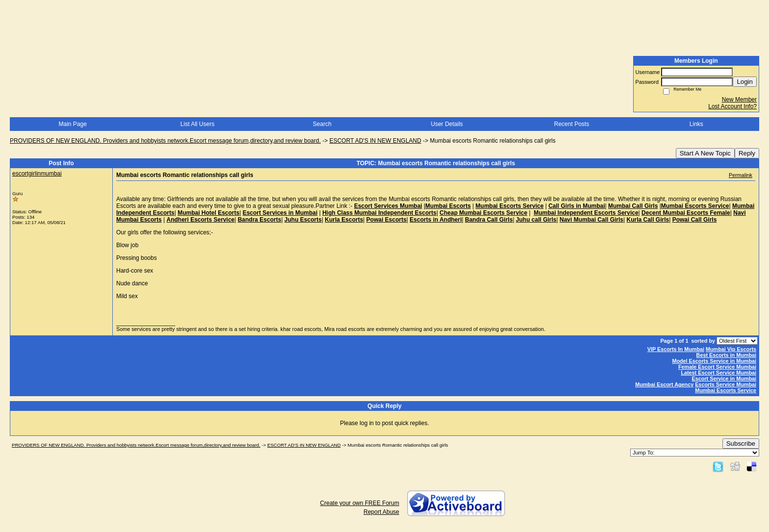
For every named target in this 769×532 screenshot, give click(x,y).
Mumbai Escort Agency (664, 384)
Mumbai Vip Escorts (731, 349)
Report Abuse (381, 512)
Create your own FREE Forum (360, 503)
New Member (739, 100)
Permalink (741, 175)
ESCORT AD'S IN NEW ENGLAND (375, 141)
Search (322, 124)
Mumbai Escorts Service (726, 390)
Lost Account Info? (732, 106)
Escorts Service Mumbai (726, 384)
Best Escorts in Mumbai (726, 355)
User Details (447, 124)
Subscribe (741, 443)
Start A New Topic (705, 153)
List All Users (197, 124)
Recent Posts (572, 124)
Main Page (72, 124)
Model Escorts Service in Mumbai (714, 361)
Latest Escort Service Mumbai (718, 373)
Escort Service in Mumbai (724, 379)
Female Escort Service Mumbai (717, 367)
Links (696, 124)
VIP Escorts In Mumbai (676, 349)
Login (745, 82)
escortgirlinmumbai (37, 174)
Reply (747, 153)
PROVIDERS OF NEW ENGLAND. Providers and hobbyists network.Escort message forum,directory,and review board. (165, 141)
